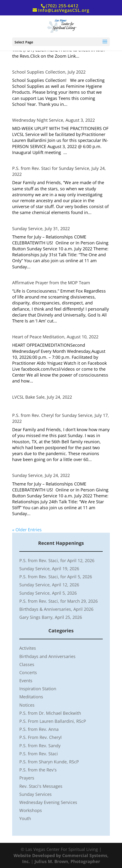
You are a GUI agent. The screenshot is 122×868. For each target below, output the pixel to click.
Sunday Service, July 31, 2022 (41, 229)
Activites (28, 648)
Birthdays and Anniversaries (47, 656)
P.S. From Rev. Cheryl (41, 737)
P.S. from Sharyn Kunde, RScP (49, 762)
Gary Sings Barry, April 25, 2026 (51, 617)
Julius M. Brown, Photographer (67, 861)
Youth (25, 818)
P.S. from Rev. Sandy (40, 746)
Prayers (27, 778)
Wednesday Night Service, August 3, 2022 (53, 120)
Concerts (28, 672)
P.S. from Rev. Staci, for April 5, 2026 (56, 577)
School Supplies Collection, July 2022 (49, 72)
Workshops (31, 810)
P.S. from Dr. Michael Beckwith (50, 713)
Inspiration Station (38, 689)
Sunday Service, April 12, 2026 (49, 585)
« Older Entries (27, 530)
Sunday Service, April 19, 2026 (49, 569)
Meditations (31, 697)
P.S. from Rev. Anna (39, 729)
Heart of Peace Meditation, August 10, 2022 (55, 337)
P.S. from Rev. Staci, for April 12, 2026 (57, 560)
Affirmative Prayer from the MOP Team (51, 283)
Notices (27, 705)
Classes (27, 664)
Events (26, 681)
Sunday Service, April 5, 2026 (48, 593)
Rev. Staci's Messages (41, 786)
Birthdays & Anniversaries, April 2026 (56, 609)
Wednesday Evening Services (48, 802)
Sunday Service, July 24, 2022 (41, 475)
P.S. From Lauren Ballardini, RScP (53, 721)
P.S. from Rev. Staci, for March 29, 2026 (58, 601)
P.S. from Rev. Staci (39, 754)
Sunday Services (36, 794)
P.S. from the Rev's (38, 770)
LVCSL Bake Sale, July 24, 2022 (42, 397)
